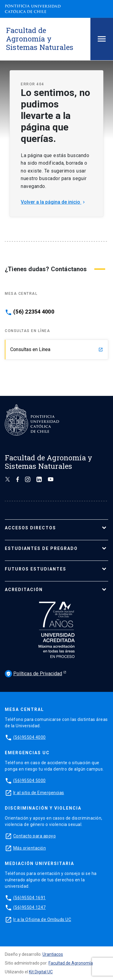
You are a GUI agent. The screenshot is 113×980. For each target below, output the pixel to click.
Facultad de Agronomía (71, 963)
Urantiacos (53, 954)
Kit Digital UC (41, 972)
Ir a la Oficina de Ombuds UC (42, 919)
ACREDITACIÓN (24, 590)
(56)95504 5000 (30, 781)
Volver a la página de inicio (53, 202)
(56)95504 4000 (30, 737)
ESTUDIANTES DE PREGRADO (41, 548)
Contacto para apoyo (35, 836)
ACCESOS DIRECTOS (30, 528)
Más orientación (30, 848)
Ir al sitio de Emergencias (39, 793)
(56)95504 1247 (30, 907)
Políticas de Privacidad (33, 674)
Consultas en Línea (57, 349)
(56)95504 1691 (30, 898)
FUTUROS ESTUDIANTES (36, 569)
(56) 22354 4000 (34, 312)
